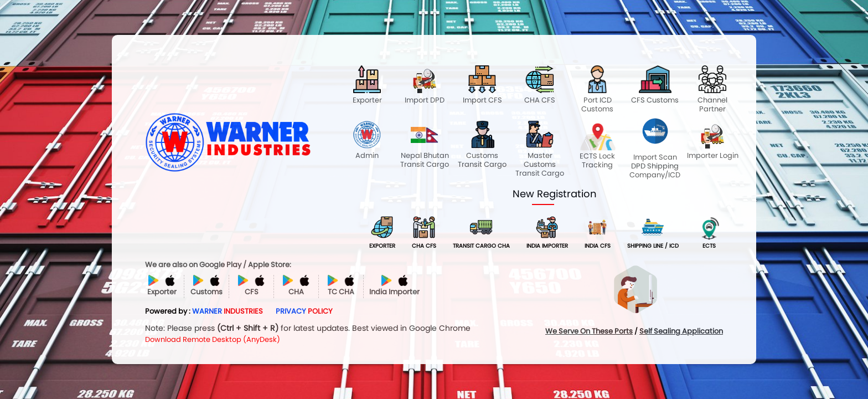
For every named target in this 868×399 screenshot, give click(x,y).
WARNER (228, 311)
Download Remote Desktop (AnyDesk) (213, 339)
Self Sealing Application (681, 331)
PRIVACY (304, 311)
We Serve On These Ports (589, 331)
